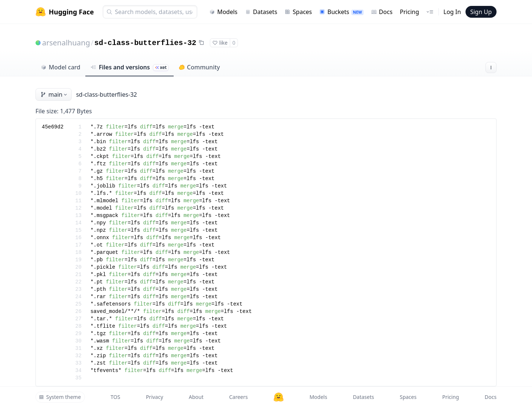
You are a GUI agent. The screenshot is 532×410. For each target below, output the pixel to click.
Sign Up (481, 12)
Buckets (341, 12)
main (54, 94)
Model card (60, 67)
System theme (60, 397)
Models (223, 12)
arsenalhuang (66, 43)
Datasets (261, 12)
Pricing (409, 12)
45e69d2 (53, 127)
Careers (238, 397)
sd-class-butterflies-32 (145, 43)
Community (199, 67)
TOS (115, 397)
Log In (452, 12)
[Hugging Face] (279, 397)
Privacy (155, 397)
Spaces (298, 12)
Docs (382, 12)
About (196, 397)
